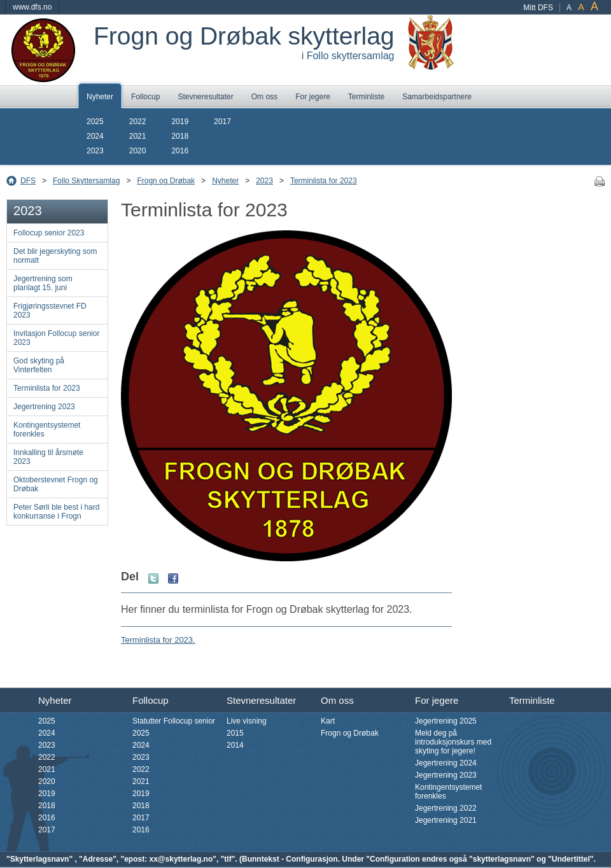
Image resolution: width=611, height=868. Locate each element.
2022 (138, 122)
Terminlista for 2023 (324, 181)
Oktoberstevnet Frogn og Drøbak (56, 484)
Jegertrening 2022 (446, 808)
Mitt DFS (538, 8)
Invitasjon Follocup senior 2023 (56, 338)
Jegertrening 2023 (44, 407)
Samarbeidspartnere (437, 97)
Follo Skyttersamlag (86, 181)
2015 (235, 733)
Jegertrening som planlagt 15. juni (43, 283)
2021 (138, 136)
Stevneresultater (205, 97)
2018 (180, 136)
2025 (95, 122)
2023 (95, 151)
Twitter (153, 578)
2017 (222, 122)
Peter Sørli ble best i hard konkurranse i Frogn (56, 512)
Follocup (145, 97)
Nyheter (100, 97)
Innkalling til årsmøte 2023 (48, 457)
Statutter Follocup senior (174, 721)
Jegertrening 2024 (446, 763)
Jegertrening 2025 (446, 721)
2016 (180, 151)
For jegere (313, 97)
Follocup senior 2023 (49, 233)
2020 (138, 151)
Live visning (247, 721)
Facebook (173, 578)
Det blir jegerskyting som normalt (55, 256)
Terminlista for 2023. (158, 640)
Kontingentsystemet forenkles (47, 430)
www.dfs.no (32, 7)
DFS (28, 181)
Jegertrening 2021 (446, 820)
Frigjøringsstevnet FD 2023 (50, 311)
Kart (328, 721)
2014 (235, 745)
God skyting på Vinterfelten (39, 365)
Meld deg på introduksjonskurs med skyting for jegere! (453, 742)
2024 (95, 136)
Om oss (264, 97)
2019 (180, 122)
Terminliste (366, 97)
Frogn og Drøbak (166, 181)
